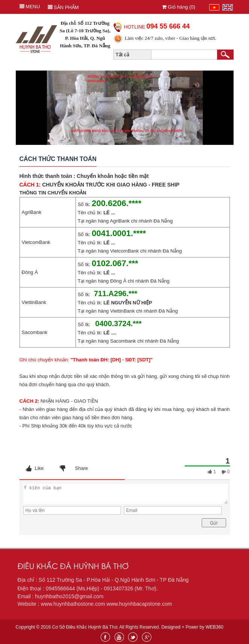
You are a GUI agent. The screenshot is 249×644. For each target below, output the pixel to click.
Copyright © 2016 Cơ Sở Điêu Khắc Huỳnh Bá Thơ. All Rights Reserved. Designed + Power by (120, 627)
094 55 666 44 (168, 26)
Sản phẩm (63, 7)
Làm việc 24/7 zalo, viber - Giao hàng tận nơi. (171, 38)
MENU (30, 7)
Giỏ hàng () (179, 7)
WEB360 (214, 627)
